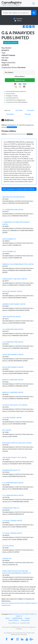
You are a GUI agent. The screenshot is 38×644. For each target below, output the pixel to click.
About (8, 618)
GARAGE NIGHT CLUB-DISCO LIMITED (15, 279)
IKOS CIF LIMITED (8, 546)
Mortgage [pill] (28, 114)
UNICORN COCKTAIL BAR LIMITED (14, 197)
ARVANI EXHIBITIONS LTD (11, 508)
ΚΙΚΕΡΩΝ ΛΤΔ (7, 558)
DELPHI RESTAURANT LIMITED (12, 291)
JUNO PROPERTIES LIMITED (12, 317)
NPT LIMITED (7, 430)
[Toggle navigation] (34, 3)
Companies (19, 19)
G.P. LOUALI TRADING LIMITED (12, 521)
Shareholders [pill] (10, 114)
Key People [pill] (19, 110)
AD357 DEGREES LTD (9, 239)
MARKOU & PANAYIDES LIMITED (13, 380)
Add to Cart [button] (20, 80)
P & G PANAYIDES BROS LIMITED (13, 483)
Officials (19, 21)
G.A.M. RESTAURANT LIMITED (12, 418)
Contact (27, 618)
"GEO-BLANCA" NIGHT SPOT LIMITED (15, 458)
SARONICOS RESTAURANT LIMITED (14, 304)
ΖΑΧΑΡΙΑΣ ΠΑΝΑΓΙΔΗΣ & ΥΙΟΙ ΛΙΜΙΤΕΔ (15, 405)
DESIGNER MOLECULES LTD (11, 470)
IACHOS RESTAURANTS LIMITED (13, 355)
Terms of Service (13, 620)
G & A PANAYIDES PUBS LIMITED (13, 210)
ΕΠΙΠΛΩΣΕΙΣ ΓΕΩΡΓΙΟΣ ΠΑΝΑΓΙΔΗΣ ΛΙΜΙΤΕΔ (17, 443)
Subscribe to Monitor (11, 43)
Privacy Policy (25, 620)
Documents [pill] (31, 110)
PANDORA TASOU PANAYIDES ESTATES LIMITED (18, 264)
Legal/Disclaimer (17, 618)
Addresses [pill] (7, 110)
